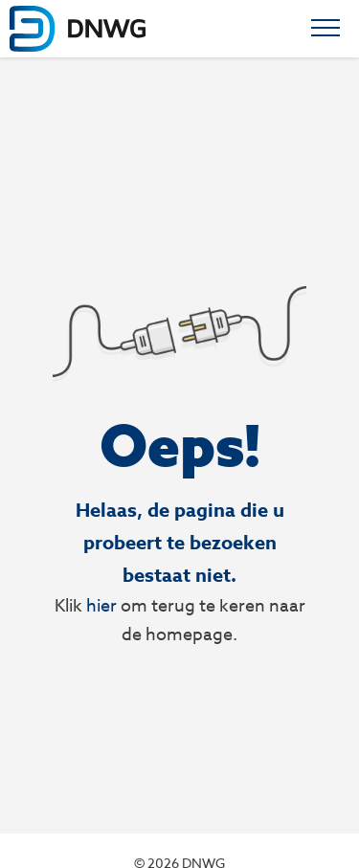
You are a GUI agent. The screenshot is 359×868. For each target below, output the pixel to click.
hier (101, 605)
